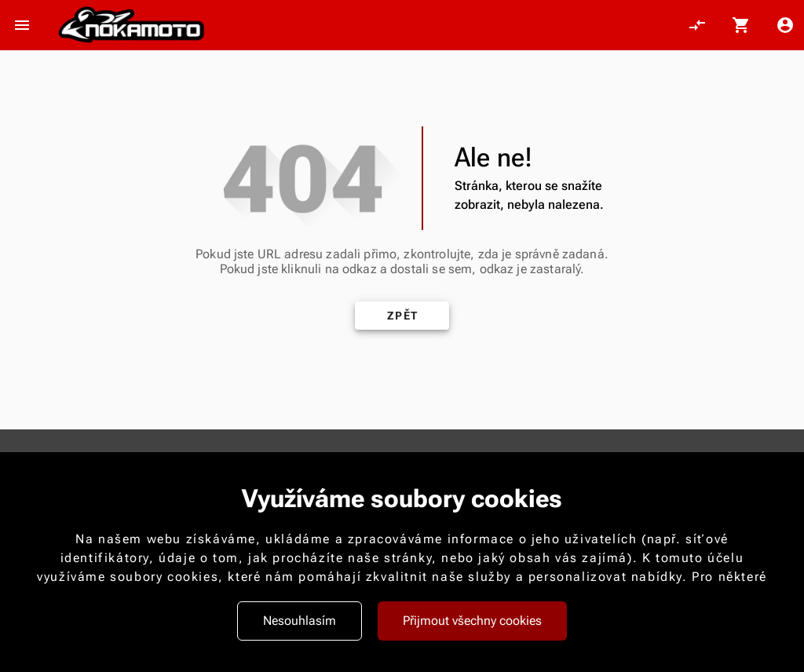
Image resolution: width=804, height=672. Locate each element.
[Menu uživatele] (785, 25)
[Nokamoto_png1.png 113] (131, 26)
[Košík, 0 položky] (741, 25)
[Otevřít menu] (22, 25)
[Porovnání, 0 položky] (697, 25)
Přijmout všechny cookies (472, 621)
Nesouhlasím (300, 621)
